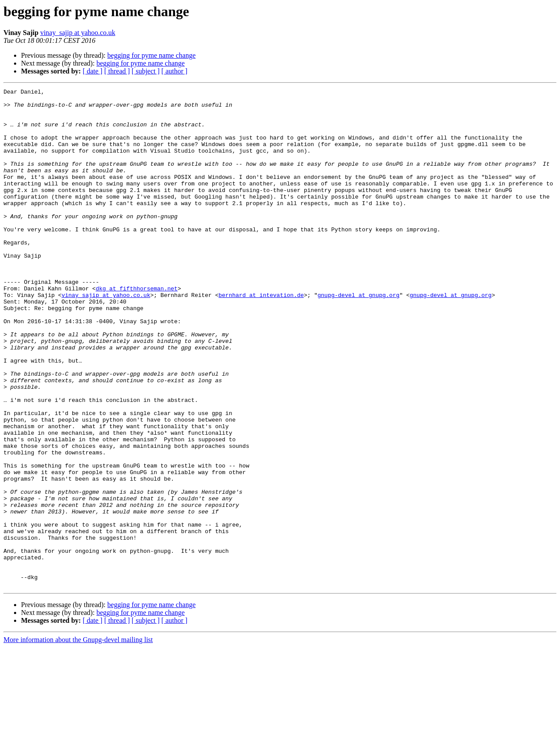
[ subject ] (146, 71)
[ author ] (175, 71)
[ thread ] (117, 71)
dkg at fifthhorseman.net (137, 329)
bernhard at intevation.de (261, 337)
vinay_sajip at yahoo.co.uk (78, 33)
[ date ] (93, 71)
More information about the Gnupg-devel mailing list (78, 739)
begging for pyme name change (151, 55)
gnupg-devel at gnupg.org (359, 337)
